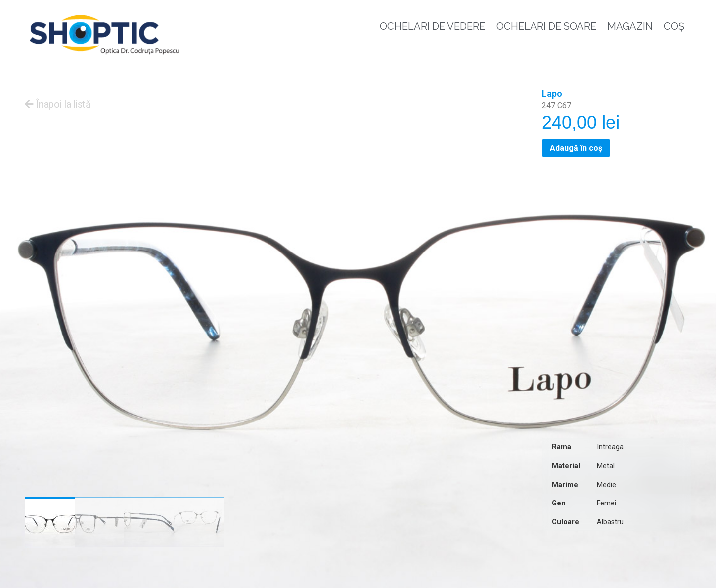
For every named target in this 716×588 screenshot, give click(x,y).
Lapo (552, 94)
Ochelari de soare (546, 26)
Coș (674, 26)
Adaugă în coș (576, 148)
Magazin (630, 26)
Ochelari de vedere (433, 26)
